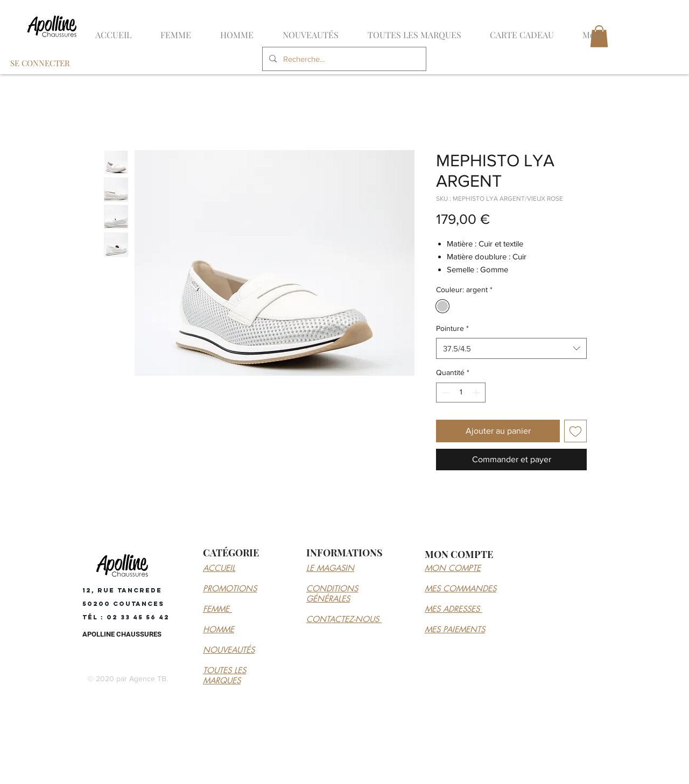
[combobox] (511, 348)
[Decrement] (444, 393)
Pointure (452, 328)
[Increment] (477, 393)
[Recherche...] (343, 59)
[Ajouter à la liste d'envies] (575, 431)
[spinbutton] (461, 393)
